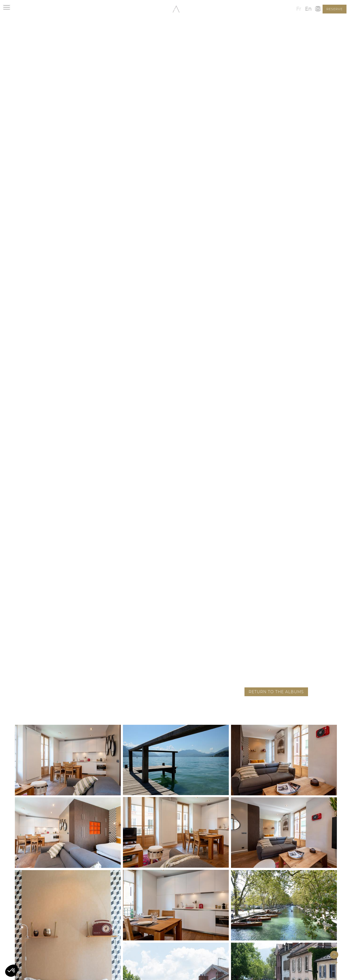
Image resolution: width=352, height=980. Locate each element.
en (308, 9)
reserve (335, 9)
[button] (12, 971)
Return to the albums (276, 692)
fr (299, 9)
